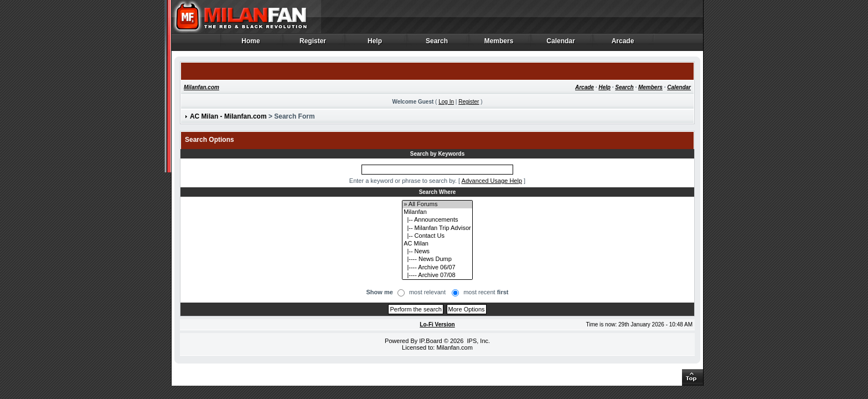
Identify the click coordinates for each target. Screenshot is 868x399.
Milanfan (437, 212)
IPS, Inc (477, 341)
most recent (486, 292)
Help (375, 44)
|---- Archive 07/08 (437, 275)
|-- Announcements (437, 220)
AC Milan (437, 244)
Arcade (623, 44)
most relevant (427, 292)
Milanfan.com (201, 87)
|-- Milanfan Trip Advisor (437, 228)
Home (251, 44)
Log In (446, 102)
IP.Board (430, 341)
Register (313, 44)
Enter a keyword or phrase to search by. (403, 181)
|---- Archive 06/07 (437, 268)
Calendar (561, 44)
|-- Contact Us (437, 236)
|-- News (437, 252)
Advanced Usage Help (492, 181)
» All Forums (437, 204)
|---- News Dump (437, 259)
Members (499, 44)
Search (437, 44)
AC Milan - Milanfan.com (228, 116)
